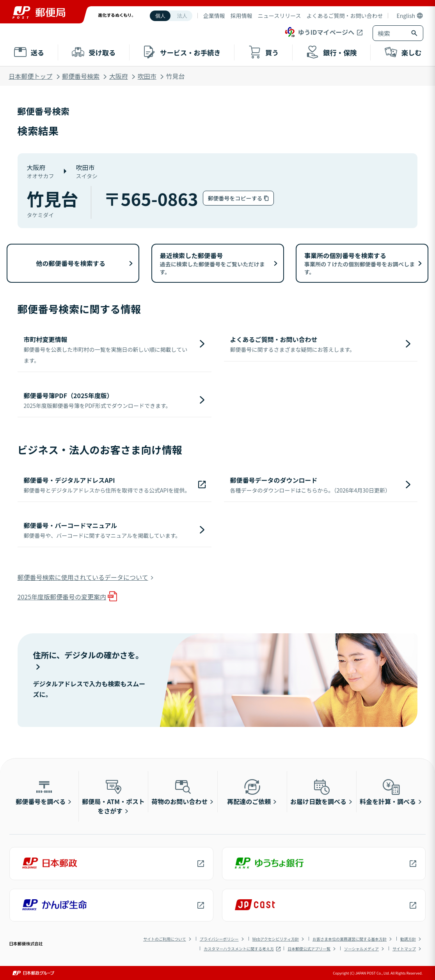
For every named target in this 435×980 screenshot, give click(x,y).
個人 (160, 16)
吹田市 (147, 76)
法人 (182, 16)
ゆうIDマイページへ (319, 32)
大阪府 (119, 76)
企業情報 (214, 16)
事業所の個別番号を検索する (360, 263)
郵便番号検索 (81, 76)
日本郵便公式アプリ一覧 (309, 949)
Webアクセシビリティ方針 (276, 939)
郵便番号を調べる (41, 792)
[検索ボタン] (415, 33)
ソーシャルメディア (361, 949)
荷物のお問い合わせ (179, 792)
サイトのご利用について (165, 939)
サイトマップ (404, 949)
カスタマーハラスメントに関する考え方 (239, 949)
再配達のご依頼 (249, 792)
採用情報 (241, 16)
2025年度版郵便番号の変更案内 (62, 597)
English (406, 16)
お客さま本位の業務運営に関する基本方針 (350, 939)
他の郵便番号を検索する (71, 263)
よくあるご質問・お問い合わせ (344, 16)
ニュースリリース (280, 16)
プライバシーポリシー (219, 939)
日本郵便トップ (30, 76)
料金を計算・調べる (388, 792)
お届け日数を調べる (318, 792)
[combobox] (390, 33)
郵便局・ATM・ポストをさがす (113, 796)
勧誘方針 (408, 939)
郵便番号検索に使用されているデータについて (83, 577)
